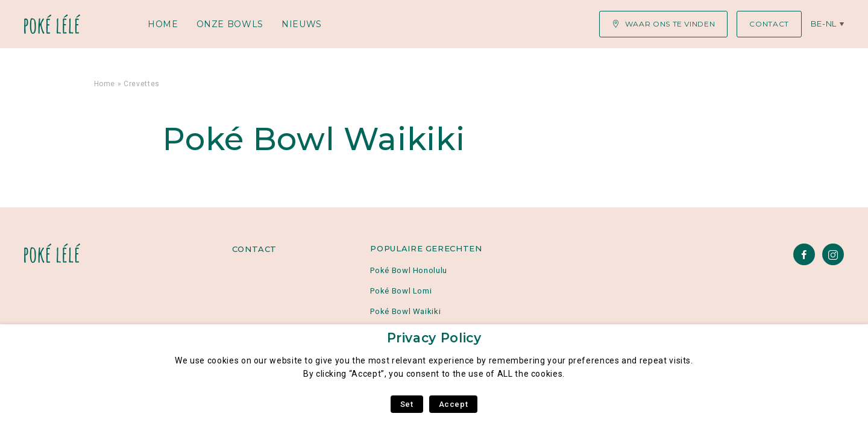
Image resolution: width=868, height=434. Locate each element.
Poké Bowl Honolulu (409, 270)
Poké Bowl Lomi (401, 291)
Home (163, 24)
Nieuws (302, 24)
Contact (254, 249)
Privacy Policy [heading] (434, 338)
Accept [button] (454, 404)
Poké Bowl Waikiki (405, 311)
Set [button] (407, 404)
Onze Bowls (230, 24)
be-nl (824, 24)
